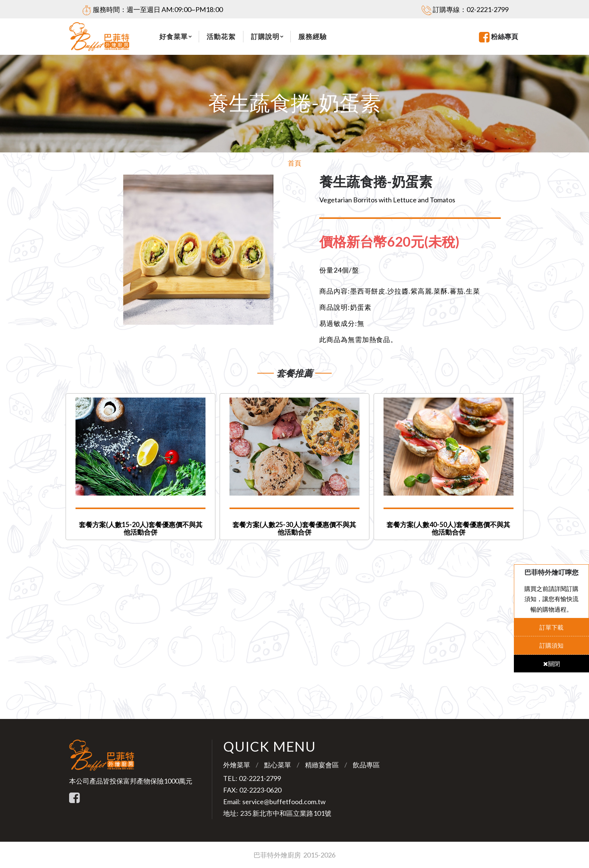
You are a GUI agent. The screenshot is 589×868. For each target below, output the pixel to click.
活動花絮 (221, 36)
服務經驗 (313, 36)
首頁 (294, 163)
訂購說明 (265, 36)
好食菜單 (174, 36)
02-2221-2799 (488, 9)
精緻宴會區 (322, 765)
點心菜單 (278, 765)
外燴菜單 (237, 765)
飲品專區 (366, 765)
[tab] (395, 242)
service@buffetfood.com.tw (284, 802)
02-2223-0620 (260, 790)
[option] (198, 250)
